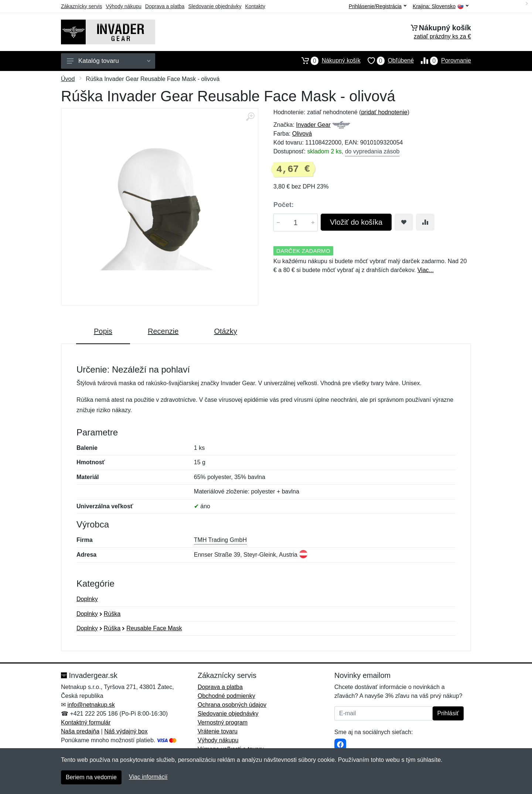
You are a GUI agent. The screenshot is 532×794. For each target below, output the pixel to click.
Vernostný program (223, 722)
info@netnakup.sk (91, 705)
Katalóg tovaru (109, 61)
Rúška (112, 614)
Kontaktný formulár (86, 722)
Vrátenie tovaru (218, 731)
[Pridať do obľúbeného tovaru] (404, 222)
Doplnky (87, 599)
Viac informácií (148, 777)
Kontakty (255, 6)
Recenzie (163, 331)
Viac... (426, 270)
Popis (103, 331)
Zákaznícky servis (81, 6)
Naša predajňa (80, 731)
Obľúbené (387, 61)
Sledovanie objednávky (215, 6)
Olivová (302, 134)
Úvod (68, 79)
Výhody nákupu (124, 6)
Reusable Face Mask (154, 628)
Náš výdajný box (126, 731)
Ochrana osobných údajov (232, 705)
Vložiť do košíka (356, 222)
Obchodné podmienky (226, 696)
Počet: (284, 205)
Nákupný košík (328, 61)
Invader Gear (313, 125)
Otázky (225, 331)
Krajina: (441, 6)
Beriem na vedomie (91, 777)
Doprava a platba (165, 6)
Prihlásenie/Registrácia (378, 6)
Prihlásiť (448, 713)
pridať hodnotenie (384, 112)
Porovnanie (442, 61)
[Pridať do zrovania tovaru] (425, 222)
